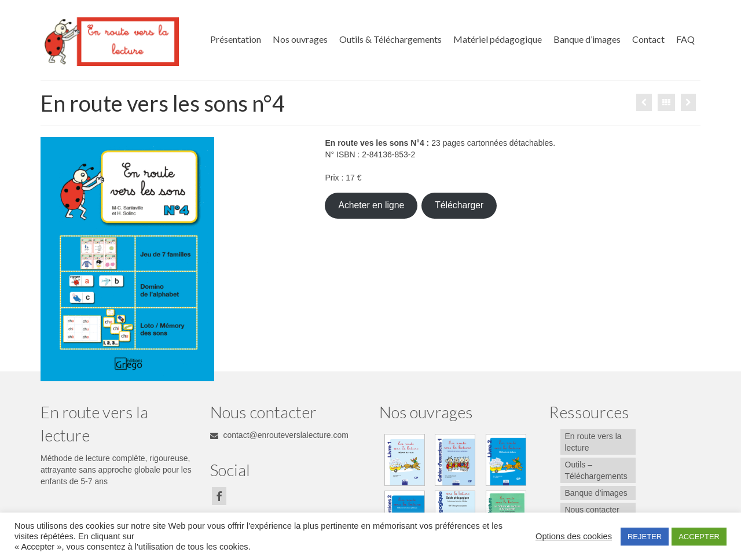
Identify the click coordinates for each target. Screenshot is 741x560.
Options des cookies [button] (574, 536)
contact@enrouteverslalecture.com (279, 435)
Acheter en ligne (371, 205)
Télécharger (459, 205)
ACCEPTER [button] (699, 537)
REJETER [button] (645, 537)
